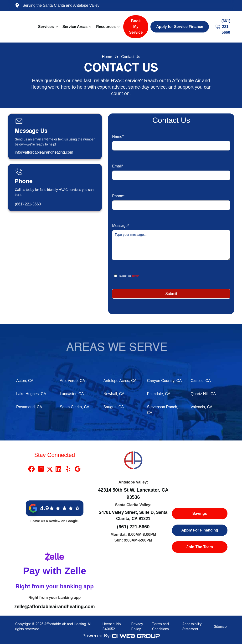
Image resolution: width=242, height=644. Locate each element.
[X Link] (50, 469)
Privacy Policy (137, 626)
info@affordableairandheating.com (44, 152)
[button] (48, 27)
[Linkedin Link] (58, 469)
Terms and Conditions (160, 626)
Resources (106, 27)
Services (46, 27)
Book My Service (136, 27)
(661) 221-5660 (28, 204)
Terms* (135, 276)
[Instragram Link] (41, 469)
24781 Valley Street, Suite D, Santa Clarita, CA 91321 (133, 515)
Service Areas (75, 27)
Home (107, 57)
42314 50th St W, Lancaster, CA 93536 (133, 494)
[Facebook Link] (31, 469)
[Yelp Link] (68, 469)
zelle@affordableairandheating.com (54, 606)
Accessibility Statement (192, 626)
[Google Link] (78, 469)
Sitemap (220, 626)
